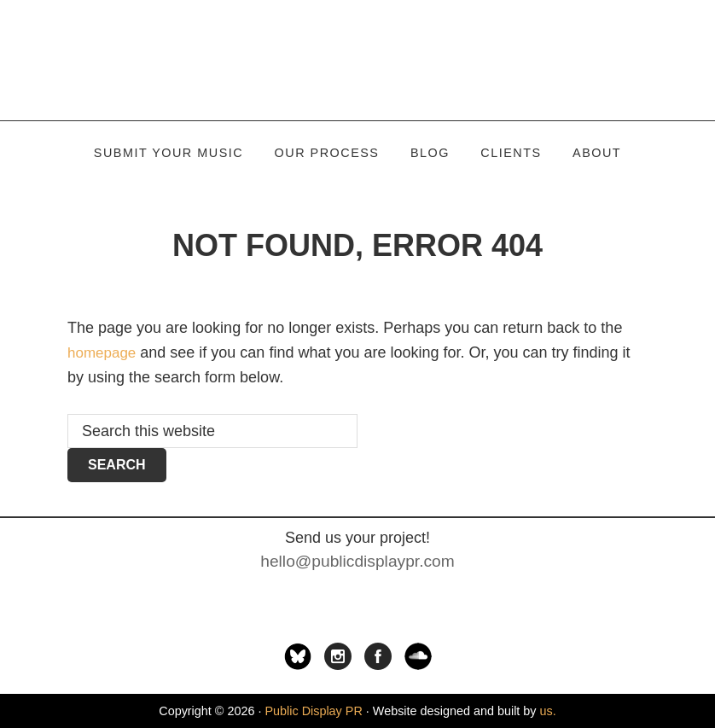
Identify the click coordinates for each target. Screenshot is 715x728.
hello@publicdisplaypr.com (357, 561)
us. (548, 710)
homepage (104, 352)
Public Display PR (357, 60)
